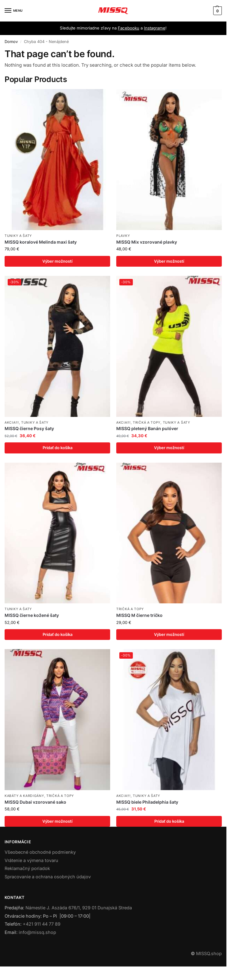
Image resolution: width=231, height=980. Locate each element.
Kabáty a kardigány (24, 796)
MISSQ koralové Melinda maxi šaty (41, 242)
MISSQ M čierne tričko (139, 616)
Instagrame (155, 28)
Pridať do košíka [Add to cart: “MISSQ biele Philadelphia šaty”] (169, 821)
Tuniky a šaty (18, 236)
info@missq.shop (37, 933)
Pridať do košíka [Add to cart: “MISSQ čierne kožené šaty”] (58, 635)
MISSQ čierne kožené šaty (32, 616)
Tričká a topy (147, 423)
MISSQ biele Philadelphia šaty (147, 802)
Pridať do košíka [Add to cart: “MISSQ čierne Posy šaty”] (58, 448)
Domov (11, 42)
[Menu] (14, 11)
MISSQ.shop (209, 954)
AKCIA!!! (12, 423)
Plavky (123, 236)
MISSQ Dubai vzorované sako (35, 802)
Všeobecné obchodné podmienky (40, 852)
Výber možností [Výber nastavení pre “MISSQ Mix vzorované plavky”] (169, 261)
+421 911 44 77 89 (42, 925)
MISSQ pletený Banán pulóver (147, 429)
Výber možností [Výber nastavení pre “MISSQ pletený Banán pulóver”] (169, 448)
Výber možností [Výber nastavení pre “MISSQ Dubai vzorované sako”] (57, 821)
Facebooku (129, 28)
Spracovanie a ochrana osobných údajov (48, 877)
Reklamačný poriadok (27, 869)
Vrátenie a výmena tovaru (31, 861)
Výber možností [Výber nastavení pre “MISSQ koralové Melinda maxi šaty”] (57, 261)
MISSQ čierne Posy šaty (29, 429)
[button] (217, 11)
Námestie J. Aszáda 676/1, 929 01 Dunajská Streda (79, 908)
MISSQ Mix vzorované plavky (147, 242)
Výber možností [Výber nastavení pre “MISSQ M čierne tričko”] (169, 635)
